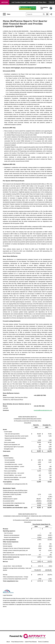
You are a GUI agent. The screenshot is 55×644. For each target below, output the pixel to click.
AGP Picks (5, 2)
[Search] (34, 14)
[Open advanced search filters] (47, 14)
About (8, 642)
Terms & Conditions (43, 642)
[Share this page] (51, 14)
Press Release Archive (17, 642)
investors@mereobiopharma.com (43, 410)
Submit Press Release (31, 642)
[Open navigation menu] (7, 14)
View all (52, 2)
